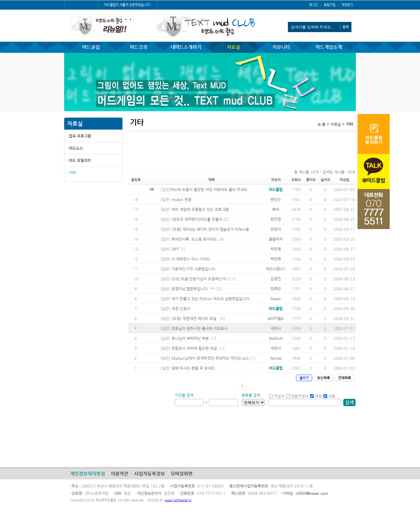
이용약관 (120, 474)
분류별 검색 (251, 395)
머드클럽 (91, 47)
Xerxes (276, 358)
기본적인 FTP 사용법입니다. (194, 269)
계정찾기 (347, 5)
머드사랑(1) (276, 269)
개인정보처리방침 (87, 474)
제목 (316, 396)
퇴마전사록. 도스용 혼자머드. (195, 239)
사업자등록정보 (149, 474)
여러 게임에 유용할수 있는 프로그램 (200, 209)
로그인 (314, 5)
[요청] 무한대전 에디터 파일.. (195, 318)
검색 (349, 402)
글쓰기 (304, 378)
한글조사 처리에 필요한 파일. (195, 348)
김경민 (276, 279)
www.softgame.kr (178, 500)
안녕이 (276, 229)
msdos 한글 (181, 199)
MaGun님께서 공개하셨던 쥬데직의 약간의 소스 (210, 358)
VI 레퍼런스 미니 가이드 (191, 259)
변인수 (276, 199)
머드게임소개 (329, 47)
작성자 (277, 396)
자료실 (233, 47)
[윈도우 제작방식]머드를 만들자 (197, 219)
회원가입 (330, 5)
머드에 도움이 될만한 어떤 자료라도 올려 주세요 (209, 189)
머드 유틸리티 (80, 160)
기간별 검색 (184, 395)
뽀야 (276, 209)
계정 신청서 (181, 309)
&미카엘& (276, 318)
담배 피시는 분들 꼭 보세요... (195, 368)
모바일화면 (182, 474)
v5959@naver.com (312, 493)
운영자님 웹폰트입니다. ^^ (193, 289)
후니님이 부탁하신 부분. (191, 338)
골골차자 (276, 239)
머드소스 (76, 148)
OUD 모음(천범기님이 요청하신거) (199, 279)
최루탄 (276, 289)
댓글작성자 (297, 396)
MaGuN (276, 338)
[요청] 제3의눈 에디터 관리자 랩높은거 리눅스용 (210, 229)
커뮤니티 (281, 47)
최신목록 (323, 378)
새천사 (276, 328)
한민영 (276, 219)
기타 (72, 173)
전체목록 (344, 378)
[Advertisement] (93, 228)
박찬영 (276, 249)
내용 (329, 396)
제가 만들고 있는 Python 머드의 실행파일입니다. (211, 299)
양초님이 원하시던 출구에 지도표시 (199, 328)
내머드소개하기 (186, 47)
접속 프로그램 (80, 136)
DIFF (175, 249)
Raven (276, 299)
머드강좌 (139, 47)
